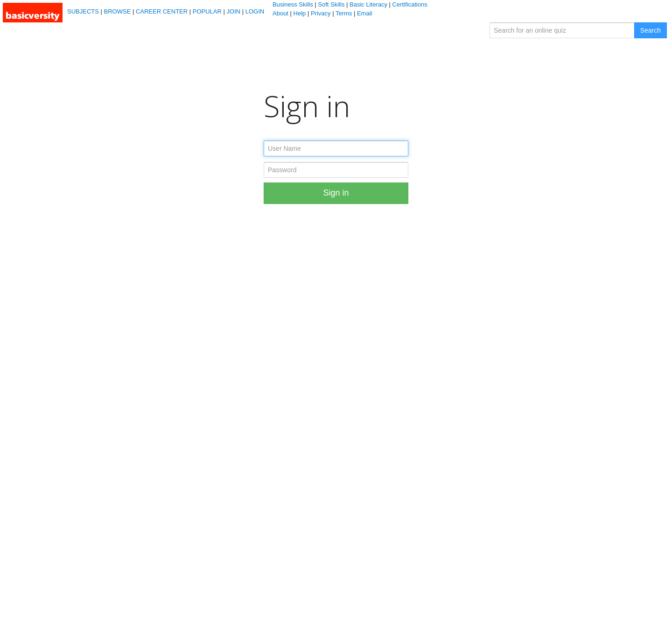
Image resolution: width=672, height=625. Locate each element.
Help (300, 13)
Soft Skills (331, 4)
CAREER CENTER (162, 11)
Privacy (321, 13)
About (280, 13)
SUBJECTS (83, 11)
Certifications (410, 4)
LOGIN (255, 11)
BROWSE (118, 11)
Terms (344, 13)
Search (651, 30)
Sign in (336, 193)
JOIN (234, 11)
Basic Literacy (368, 4)
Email (365, 13)
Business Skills (293, 4)
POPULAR (207, 11)
